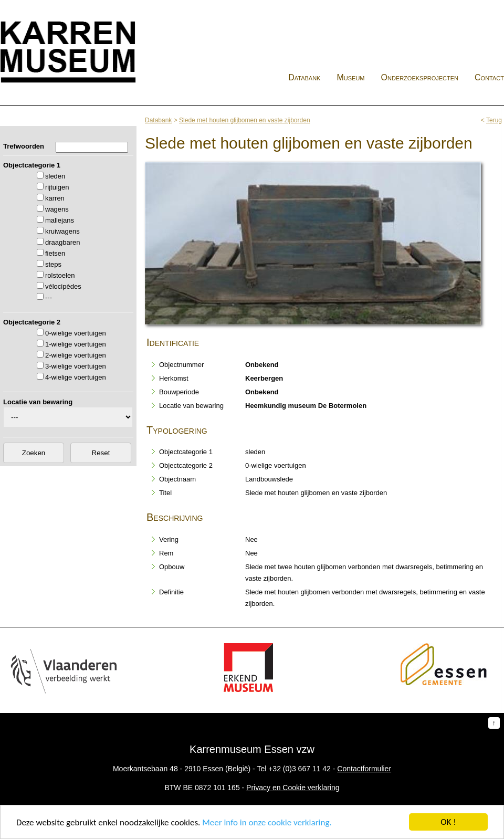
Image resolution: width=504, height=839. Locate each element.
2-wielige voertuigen (76, 355)
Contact (489, 77)
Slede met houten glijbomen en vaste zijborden (245, 120)
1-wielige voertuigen (76, 344)
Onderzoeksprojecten (420, 77)
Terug (494, 120)
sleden (55, 176)
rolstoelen (60, 275)
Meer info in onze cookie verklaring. (267, 822)
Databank (304, 77)
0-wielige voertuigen (76, 333)
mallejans (60, 220)
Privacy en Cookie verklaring (293, 788)
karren (55, 198)
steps (53, 264)
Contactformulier (364, 769)
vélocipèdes (63, 286)
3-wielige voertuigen (76, 366)
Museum (350, 77)
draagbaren (63, 242)
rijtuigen (57, 187)
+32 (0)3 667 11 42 (300, 769)
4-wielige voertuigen (76, 377)
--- (49, 297)
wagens (57, 209)
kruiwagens (62, 231)
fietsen (55, 253)
